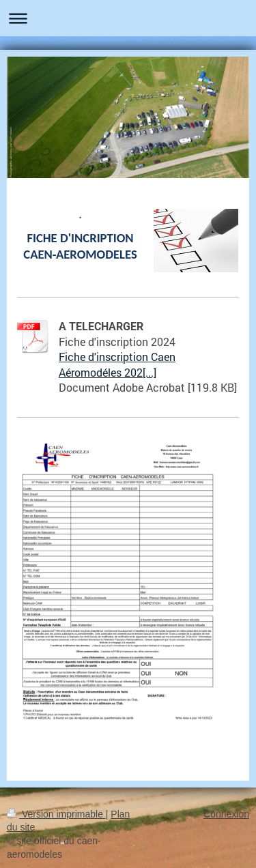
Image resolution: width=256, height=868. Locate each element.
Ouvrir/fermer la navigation (128, 18)
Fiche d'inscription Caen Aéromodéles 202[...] (117, 364)
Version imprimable (56, 814)
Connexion (226, 814)
